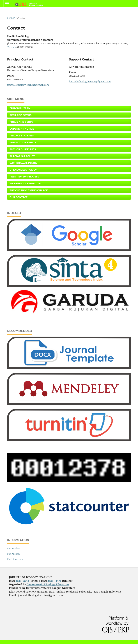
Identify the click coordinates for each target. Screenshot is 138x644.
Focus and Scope (21, 122)
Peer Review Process (24, 177)
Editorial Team (20, 108)
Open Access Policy (23, 170)
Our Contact (19, 197)
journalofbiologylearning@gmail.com (28, 85)
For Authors (14, 554)
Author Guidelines (23, 149)
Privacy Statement (23, 136)
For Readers (14, 548)
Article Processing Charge (29, 190)
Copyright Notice (22, 129)
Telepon (12, 47)
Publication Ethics (23, 142)
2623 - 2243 (22, 581)
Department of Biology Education (48, 584)
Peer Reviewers (20, 115)
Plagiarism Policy (22, 156)
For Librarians (15, 559)
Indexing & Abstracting (26, 183)
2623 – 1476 (54, 581)
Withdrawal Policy (23, 163)
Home (11, 18)
